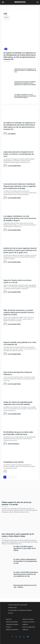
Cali (6, 49)
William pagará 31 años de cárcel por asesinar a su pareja (17, 503)
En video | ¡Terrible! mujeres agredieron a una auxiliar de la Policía (25, 548)
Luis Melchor (12, 134)
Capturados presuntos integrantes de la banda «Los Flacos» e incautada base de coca (25, 70)
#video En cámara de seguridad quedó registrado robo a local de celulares (18, 403)
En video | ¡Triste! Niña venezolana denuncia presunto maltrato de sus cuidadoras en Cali (26, 574)
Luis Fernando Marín (14, 166)
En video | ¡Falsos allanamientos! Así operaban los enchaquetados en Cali (25, 561)
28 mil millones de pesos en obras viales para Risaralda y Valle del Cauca (18, 433)
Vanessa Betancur (14, 444)
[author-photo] (5, 134)
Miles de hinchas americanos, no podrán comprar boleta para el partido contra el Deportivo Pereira (19, 312)
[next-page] (15, 477)
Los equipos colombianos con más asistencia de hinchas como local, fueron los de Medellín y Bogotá (25, 96)
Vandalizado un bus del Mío (14, 462)
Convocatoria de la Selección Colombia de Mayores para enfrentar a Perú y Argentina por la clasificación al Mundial (25, 83)
